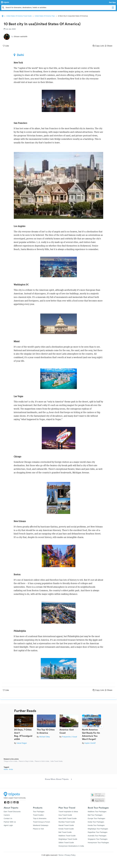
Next (101, 727)
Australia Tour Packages (97, 836)
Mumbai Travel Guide (67, 822)
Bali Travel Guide (65, 832)
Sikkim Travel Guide (66, 843)
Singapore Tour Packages (98, 839)
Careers (7, 815)
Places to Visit (38, 829)
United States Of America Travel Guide (19, 16)
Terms (61, 855)
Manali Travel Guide (66, 825)
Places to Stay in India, (26, 761)
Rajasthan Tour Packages (98, 832)
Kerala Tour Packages (96, 825)
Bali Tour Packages (95, 815)
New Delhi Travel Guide (68, 818)
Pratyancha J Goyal (69, 737)
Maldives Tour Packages (97, 812)
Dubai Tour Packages (96, 822)
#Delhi (6, 769)
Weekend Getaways (41, 825)
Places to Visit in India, (42, 761)
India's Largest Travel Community (15, 798)
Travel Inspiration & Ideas (68, 812)
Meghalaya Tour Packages (98, 829)
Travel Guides (38, 815)
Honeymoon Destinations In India (71, 846)
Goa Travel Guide (65, 815)
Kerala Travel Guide (66, 829)
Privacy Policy (70, 855)
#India (11, 769)
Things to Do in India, (11, 761)
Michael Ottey (45, 737)
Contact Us (8, 818)
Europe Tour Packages (96, 818)
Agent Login (8, 825)
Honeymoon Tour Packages (98, 843)
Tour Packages (39, 812)
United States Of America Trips (45, 16)
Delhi (19, 55)
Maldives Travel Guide (67, 836)
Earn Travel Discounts (12, 812)
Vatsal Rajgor (22, 743)
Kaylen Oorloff (90, 743)
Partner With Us (10, 822)
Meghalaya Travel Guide (68, 839)
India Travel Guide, (57, 761)
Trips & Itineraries (40, 818)
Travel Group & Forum (42, 822)
